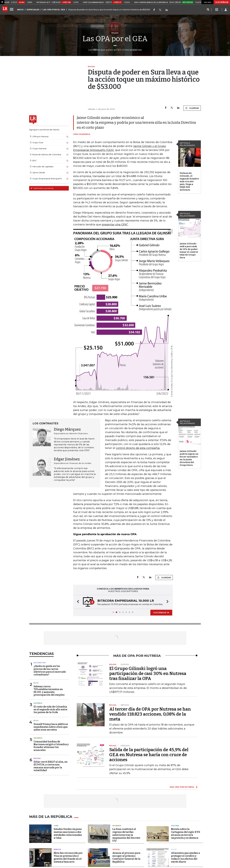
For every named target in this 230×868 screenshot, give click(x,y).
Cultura (175, 826)
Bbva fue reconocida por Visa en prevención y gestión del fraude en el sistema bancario (68, 857)
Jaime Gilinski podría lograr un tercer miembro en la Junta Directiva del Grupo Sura (189, 458)
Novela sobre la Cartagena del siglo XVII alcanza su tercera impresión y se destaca (186, 833)
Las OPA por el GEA (115, 39)
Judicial (116, 849)
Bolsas (37, 758)
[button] (77, 602)
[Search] (208, 10)
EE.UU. (36, 683)
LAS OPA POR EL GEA (54, 10)
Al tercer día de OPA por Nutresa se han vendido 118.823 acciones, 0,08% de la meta (150, 714)
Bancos (57, 849)
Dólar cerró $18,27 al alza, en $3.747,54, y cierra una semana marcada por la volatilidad (51, 766)
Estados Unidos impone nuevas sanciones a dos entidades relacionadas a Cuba (68, 833)
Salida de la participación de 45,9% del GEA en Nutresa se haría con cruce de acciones (149, 755)
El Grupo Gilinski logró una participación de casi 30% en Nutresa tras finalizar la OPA (148, 673)
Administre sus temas (42, 188)
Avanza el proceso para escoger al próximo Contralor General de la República (126, 857)
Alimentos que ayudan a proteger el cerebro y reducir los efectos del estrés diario (185, 857)
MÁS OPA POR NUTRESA (182, 787)
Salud (174, 849)
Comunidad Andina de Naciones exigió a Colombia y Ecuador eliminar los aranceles (51, 746)
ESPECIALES (33, 10)
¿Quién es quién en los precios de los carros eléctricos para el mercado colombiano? (50, 670)
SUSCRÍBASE (222, 2)
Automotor (40, 663)
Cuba (56, 826)
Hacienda (38, 703)
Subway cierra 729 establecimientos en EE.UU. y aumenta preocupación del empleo (49, 691)
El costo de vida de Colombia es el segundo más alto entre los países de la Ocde (50, 709)
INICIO (20, 10)
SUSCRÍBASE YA (161, 613)
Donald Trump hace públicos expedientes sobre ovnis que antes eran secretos (51, 727)
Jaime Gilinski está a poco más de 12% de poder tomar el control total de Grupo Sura (189, 251)
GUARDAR (192, 108)
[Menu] (12, 9)
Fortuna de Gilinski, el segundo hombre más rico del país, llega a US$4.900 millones (189, 181)
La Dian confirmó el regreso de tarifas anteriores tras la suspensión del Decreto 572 (126, 835)
